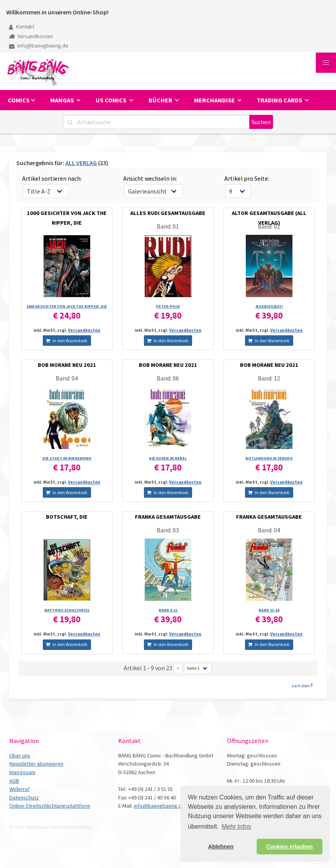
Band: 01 (168, 226)
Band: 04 (67, 378)
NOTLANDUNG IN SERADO (269, 458)
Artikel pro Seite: (247, 178)
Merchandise (215, 100)
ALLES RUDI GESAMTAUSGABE (168, 213)
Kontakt (22, 26)
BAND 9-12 (168, 610)
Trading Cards (280, 100)
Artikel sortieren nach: (52, 178)
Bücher (161, 100)
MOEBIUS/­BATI (269, 306)
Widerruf (19, 789)
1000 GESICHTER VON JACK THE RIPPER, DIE (67, 306)
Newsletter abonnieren (36, 764)
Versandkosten (31, 36)
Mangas (63, 100)
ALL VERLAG (81, 163)
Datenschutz (24, 798)
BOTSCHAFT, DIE (67, 517)
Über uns (20, 755)
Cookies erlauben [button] (289, 847)
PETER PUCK (168, 306)
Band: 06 (168, 378)
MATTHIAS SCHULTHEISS (67, 610)
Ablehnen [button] (221, 847)
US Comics (112, 100)
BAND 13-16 (269, 610)
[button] (326, 63)
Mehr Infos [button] (236, 827)
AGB (14, 781)
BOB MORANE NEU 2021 (67, 365)
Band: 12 (269, 378)
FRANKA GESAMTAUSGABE (168, 517)
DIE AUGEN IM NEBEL (168, 458)
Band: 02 (269, 226)
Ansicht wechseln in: (150, 178)
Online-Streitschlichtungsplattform (50, 806)
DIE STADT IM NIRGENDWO (67, 458)
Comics (19, 100)
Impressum (22, 772)
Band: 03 (168, 530)
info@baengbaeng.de (39, 46)
